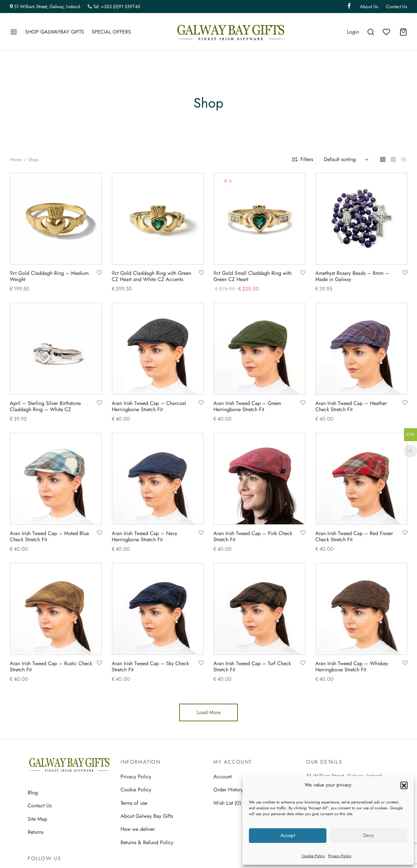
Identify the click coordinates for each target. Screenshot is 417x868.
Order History (228, 790)
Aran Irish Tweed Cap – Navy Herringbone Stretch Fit (144, 536)
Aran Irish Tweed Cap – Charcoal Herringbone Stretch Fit (149, 406)
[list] (404, 159)
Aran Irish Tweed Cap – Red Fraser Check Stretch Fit (354, 536)
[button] (404, 785)
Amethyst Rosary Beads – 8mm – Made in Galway (352, 276)
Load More (209, 712)
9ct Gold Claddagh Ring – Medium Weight (49, 276)
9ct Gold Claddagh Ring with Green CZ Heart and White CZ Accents (151, 276)
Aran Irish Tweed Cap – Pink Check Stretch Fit (253, 536)
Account (223, 777)
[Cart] (403, 32)
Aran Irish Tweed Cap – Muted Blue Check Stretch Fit (49, 536)
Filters (302, 159)
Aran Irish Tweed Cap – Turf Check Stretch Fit (252, 666)
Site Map (37, 819)
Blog (33, 793)
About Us (369, 7)
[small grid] (393, 159)
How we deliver (138, 829)
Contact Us (397, 7)
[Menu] (14, 32)
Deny (369, 835)
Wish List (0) (227, 803)
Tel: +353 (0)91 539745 (117, 7)
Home (16, 159)
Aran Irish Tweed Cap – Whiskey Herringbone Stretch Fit (352, 666)
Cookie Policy (313, 856)
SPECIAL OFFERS (111, 32)
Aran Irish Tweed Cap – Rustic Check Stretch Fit (51, 666)
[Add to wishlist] (99, 273)
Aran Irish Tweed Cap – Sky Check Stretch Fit (150, 666)
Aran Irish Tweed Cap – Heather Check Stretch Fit (351, 406)
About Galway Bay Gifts (147, 816)
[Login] (353, 32)
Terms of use (134, 803)
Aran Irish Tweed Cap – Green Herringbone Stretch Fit (247, 406)
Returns (36, 832)
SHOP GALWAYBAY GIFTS (55, 32)
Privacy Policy (340, 856)
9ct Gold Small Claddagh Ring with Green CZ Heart (252, 276)
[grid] (383, 159)
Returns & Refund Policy (147, 842)
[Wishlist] (387, 32)
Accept (288, 835)
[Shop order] (345, 159)
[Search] (371, 32)
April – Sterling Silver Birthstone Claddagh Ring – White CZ (45, 406)
